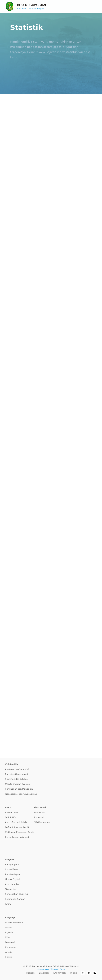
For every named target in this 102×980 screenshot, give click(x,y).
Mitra (8, 937)
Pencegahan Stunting (16, 894)
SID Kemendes (42, 822)
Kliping (9, 957)
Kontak (30, 973)
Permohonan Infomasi (17, 837)
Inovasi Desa (12, 869)
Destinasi (10, 942)
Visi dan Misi (11, 812)
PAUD (8, 904)
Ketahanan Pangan (15, 899)
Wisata (9, 952)
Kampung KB (12, 864)
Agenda (9, 932)
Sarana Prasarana (14, 922)
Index (74, 973)
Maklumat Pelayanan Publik (20, 832)
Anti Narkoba (12, 884)
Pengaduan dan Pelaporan (19, 789)
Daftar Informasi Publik (17, 827)
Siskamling (11, 889)
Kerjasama (11, 947)
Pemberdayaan (13, 874)
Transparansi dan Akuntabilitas (21, 794)
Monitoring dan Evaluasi (18, 784)
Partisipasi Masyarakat (17, 774)
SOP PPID (10, 817)
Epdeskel (39, 817)
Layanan (44, 973)
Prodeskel (39, 812)
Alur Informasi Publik (16, 822)
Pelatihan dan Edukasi (17, 779)
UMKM (8, 927)
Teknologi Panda (58, 969)
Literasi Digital (12, 879)
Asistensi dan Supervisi (17, 769)
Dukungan (60, 973)
